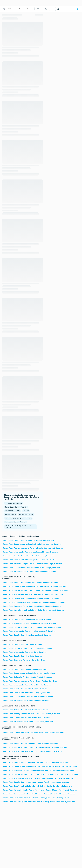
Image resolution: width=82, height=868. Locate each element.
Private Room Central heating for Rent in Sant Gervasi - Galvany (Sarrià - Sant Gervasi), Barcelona (23, 766)
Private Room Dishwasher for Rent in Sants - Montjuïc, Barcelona (23, 677)
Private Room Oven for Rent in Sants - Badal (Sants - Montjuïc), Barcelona (23, 598)
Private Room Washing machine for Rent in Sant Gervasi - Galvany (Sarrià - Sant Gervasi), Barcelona (23, 774)
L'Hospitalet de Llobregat (13, 503)
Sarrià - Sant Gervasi (26, 514)
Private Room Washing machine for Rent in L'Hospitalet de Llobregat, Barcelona (23, 548)
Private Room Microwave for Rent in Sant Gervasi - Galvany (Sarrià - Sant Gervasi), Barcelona (23, 778)
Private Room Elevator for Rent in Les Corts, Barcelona (23, 660)
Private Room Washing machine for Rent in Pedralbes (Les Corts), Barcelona (23, 627)
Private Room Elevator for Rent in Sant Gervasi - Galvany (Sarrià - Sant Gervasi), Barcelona (23, 798)
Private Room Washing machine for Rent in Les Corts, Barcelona (23, 648)
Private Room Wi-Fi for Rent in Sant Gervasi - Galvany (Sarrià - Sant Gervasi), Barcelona (23, 762)
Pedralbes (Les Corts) (12, 511)
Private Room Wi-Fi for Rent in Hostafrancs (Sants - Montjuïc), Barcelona (23, 744)
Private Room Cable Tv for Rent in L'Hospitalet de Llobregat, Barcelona (23, 560)
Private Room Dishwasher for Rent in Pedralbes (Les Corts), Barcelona (23, 623)
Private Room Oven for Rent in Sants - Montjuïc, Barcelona (23, 689)
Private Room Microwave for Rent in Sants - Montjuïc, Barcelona (23, 685)
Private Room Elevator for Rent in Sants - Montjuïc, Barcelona (23, 701)
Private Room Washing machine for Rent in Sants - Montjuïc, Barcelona (23, 681)
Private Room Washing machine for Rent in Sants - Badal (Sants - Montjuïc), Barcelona (23, 590)
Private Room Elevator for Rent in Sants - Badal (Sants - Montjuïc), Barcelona (23, 606)
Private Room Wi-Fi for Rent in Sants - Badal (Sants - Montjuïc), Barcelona (23, 583)
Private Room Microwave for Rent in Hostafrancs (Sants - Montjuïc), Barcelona (23, 751)
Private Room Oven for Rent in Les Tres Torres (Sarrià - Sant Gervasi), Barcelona (23, 733)
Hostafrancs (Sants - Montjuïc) (15, 522)
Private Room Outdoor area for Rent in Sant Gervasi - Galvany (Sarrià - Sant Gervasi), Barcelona (23, 794)
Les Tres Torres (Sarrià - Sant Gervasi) (18, 518)
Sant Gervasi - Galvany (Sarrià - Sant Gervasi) (18, 527)
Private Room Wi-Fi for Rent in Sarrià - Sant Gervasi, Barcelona (23, 710)
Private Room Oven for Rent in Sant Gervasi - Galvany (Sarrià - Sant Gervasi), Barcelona (23, 782)
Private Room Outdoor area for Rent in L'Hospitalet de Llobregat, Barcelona (23, 568)
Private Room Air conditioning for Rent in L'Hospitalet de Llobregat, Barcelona (23, 564)
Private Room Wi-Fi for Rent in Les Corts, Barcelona (23, 644)
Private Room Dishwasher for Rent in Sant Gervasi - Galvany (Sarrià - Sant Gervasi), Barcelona (23, 770)
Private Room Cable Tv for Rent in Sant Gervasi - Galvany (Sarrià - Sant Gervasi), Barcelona (23, 786)
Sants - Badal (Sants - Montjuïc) (16, 507)
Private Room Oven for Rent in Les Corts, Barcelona (23, 656)
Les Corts (26, 511)
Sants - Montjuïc (10, 514)
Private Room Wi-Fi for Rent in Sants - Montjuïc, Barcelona (23, 669)
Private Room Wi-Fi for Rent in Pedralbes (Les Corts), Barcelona (23, 619)
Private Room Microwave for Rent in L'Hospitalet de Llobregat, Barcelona (23, 552)
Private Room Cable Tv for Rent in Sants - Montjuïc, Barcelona (23, 693)
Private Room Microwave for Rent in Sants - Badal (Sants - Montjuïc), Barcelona (23, 594)
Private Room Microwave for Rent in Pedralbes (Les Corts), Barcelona (23, 631)
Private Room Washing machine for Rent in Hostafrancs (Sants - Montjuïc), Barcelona (23, 748)
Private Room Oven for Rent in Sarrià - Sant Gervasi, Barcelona (23, 718)
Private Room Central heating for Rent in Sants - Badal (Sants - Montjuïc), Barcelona (23, 587)
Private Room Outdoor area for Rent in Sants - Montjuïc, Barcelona (23, 697)
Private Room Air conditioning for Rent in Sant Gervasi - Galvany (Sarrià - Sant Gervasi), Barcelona (23, 790)
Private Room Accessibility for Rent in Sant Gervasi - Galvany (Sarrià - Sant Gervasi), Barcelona (23, 802)
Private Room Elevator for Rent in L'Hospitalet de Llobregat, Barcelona (23, 572)
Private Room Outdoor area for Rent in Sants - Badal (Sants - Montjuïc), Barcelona (23, 602)
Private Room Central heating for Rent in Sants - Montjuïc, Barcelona (23, 673)
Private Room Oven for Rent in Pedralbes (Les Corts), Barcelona (23, 635)
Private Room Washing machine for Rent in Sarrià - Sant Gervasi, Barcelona (23, 714)
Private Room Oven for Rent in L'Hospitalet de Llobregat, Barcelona (23, 556)
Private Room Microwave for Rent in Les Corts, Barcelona (23, 652)
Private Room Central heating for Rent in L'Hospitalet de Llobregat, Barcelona (23, 544)
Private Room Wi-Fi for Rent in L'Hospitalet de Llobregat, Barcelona (23, 540)
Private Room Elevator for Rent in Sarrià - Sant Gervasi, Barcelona (23, 722)
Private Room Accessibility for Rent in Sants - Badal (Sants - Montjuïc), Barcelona (23, 610)
